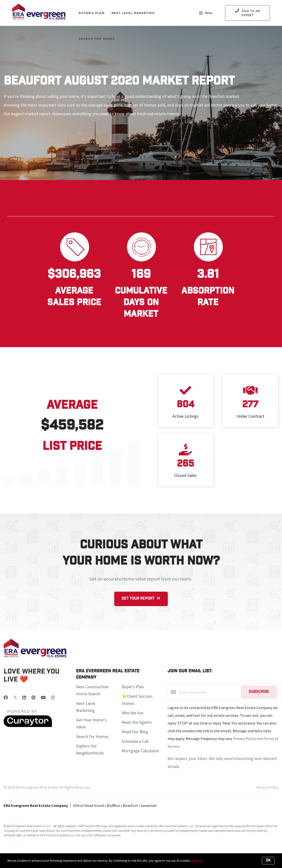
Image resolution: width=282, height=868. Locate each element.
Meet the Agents (137, 722)
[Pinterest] (33, 698)
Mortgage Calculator (140, 751)
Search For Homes (97, 39)
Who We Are (132, 713)
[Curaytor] (28, 726)
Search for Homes (92, 736)
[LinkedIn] (24, 698)
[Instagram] (53, 698)
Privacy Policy (268, 787)
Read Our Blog (135, 732)
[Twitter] (15, 698)
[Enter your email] (209, 692)
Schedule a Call (135, 741)
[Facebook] (6, 698)
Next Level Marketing (133, 13)
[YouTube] (43, 698)
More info (197, 861)
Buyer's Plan (91, 13)
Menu (206, 14)
